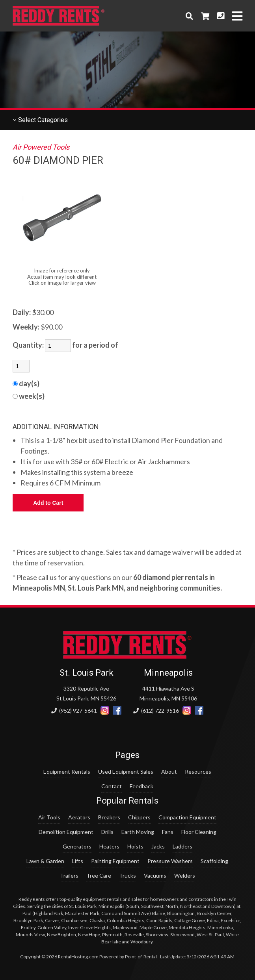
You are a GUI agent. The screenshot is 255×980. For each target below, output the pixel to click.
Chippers (139, 817)
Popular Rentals (127, 801)
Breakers (109, 817)
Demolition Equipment (66, 832)
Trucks (128, 875)
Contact (112, 786)
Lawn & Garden (45, 861)
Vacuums (155, 875)
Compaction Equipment (187, 817)
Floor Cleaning (199, 832)
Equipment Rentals (67, 772)
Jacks (158, 846)
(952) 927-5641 (74, 710)
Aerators (79, 817)
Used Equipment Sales (126, 772)
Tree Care (99, 875)
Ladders (182, 846)
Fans (168, 832)
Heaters (109, 846)
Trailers (69, 875)
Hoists (135, 846)
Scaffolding (214, 861)
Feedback (141, 786)
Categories (40, 120)
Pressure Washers (170, 861)
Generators (77, 846)
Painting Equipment (115, 861)
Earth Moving (138, 832)
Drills (107, 832)
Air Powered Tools (41, 147)
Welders (185, 875)
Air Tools (49, 817)
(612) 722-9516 (156, 710)
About (169, 772)
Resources (198, 772)
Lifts (78, 861)
